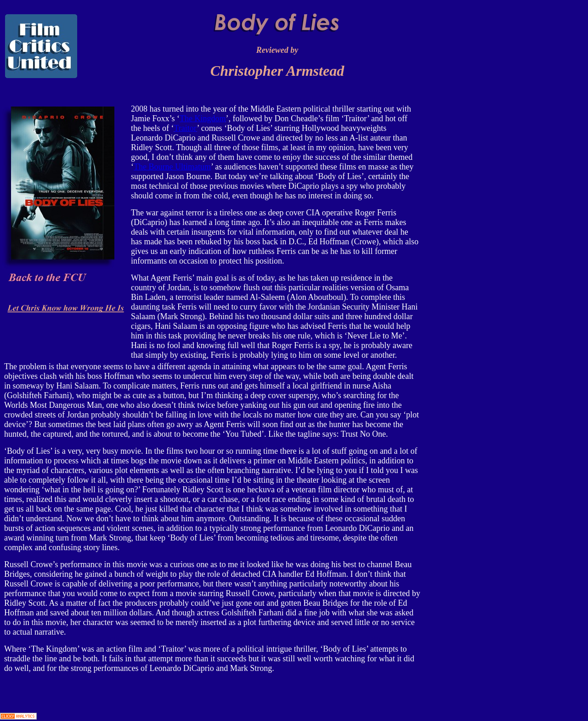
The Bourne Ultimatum (172, 167)
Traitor (185, 128)
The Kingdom (203, 118)
